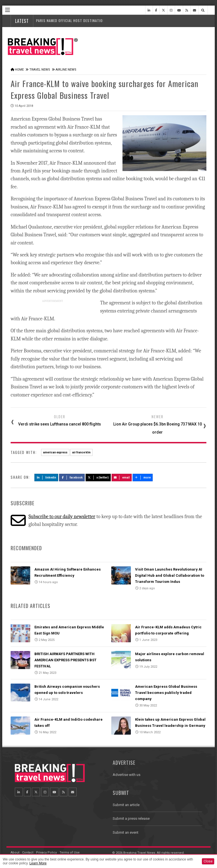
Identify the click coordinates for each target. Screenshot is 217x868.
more (143, 478)
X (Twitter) (98, 478)
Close (208, 861)
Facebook (72, 478)
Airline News (66, 70)
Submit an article (126, 805)
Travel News (40, 70)
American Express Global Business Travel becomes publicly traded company (166, 693)
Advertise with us (127, 775)
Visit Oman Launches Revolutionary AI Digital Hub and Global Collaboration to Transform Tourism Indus (170, 575)
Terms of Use (70, 853)
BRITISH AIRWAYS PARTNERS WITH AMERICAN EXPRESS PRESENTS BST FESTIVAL (65, 660)
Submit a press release (131, 818)
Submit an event (126, 832)
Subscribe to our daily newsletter (62, 517)
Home (19, 70)
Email (122, 478)
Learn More (38, 863)
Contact (28, 853)
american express (55, 452)
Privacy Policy (46, 853)
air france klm (81, 452)
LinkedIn (46, 478)
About (15, 853)
